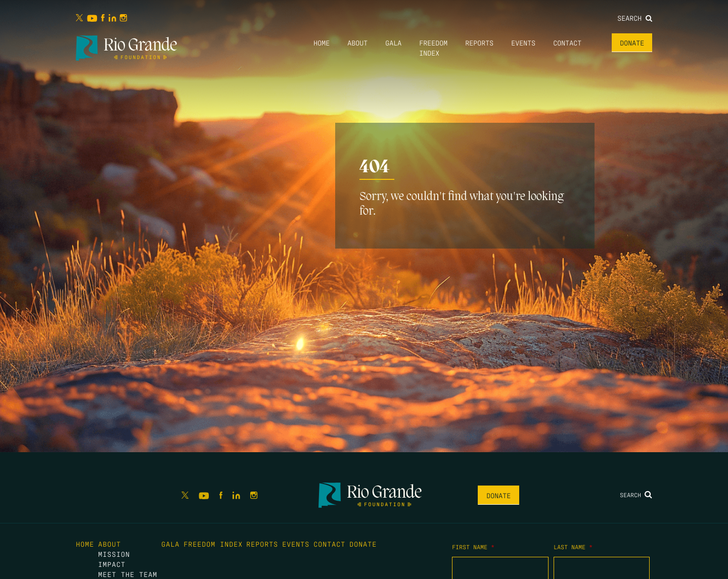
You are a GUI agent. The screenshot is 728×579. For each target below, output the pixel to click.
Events (523, 42)
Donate (632, 42)
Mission (114, 554)
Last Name (573, 547)
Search (635, 18)
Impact (112, 564)
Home (322, 42)
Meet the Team (128, 574)
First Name (473, 547)
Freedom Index (213, 544)
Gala (393, 42)
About (357, 42)
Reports (479, 42)
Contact (567, 42)
